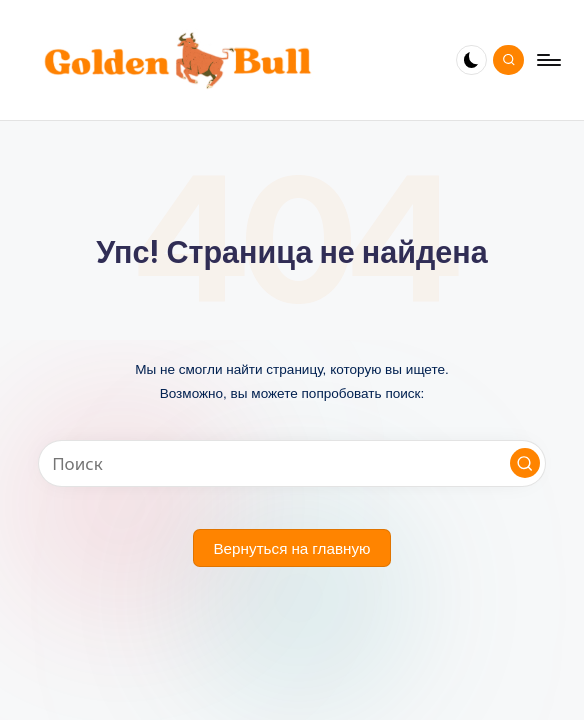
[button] (525, 463)
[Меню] (547, 60)
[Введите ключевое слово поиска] (292, 463)
